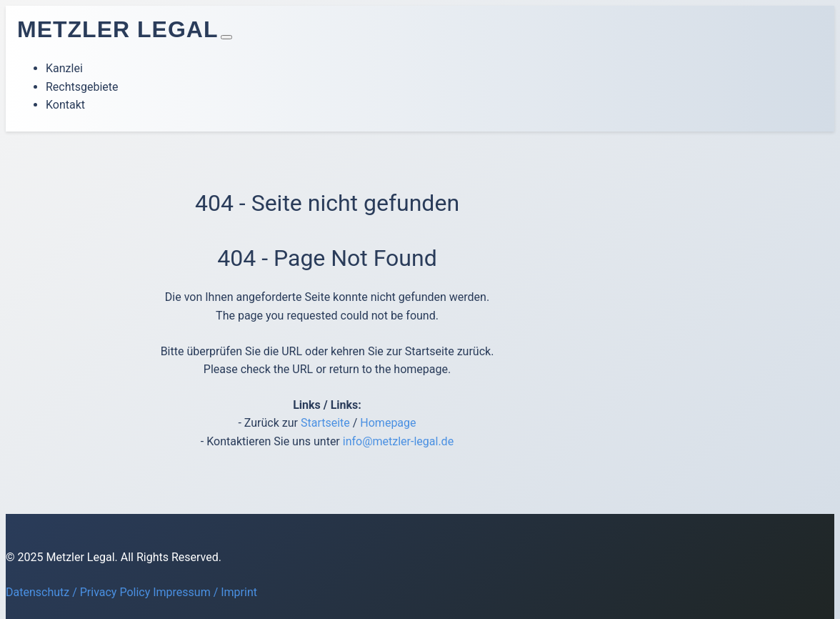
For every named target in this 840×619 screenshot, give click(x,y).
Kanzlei (64, 68)
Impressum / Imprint (205, 592)
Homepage (388, 423)
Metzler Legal (117, 29)
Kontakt (65, 105)
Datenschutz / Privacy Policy (78, 592)
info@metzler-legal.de (398, 441)
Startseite (325, 423)
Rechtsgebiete (82, 87)
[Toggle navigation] (226, 37)
